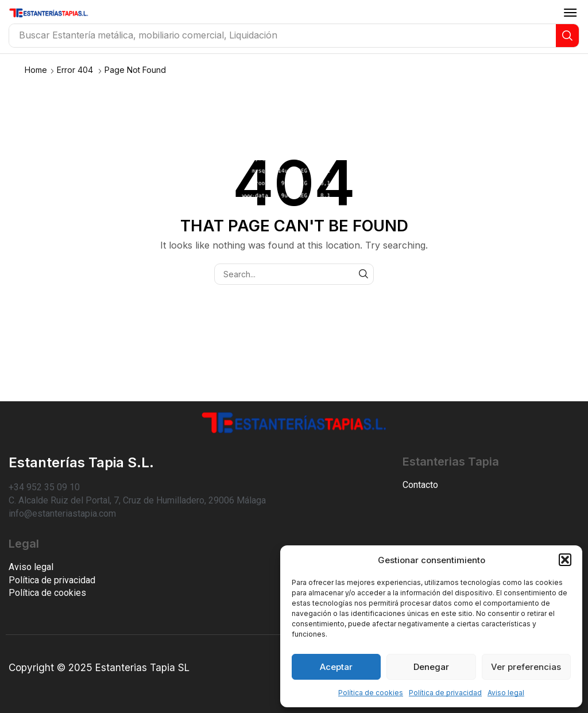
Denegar (431, 667)
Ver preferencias (526, 667)
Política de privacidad (445, 693)
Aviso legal (506, 693)
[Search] (567, 36)
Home (36, 70)
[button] (565, 560)
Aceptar (336, 667)
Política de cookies (371, 693)
